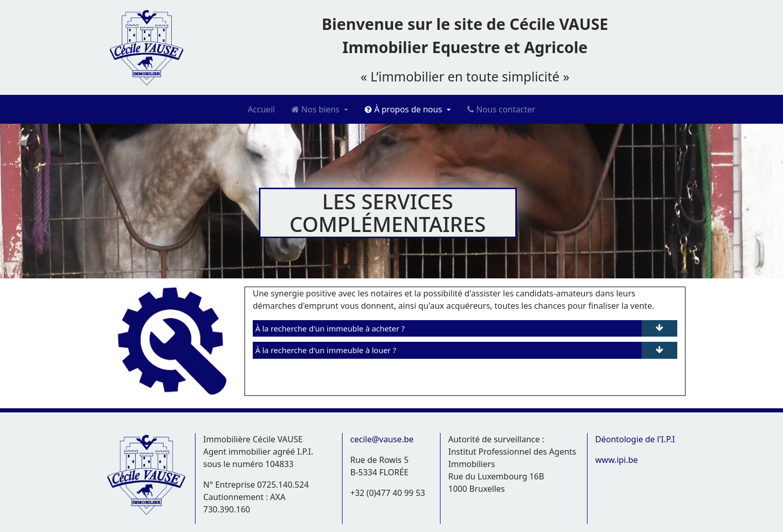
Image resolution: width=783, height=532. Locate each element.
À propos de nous (404, 109)
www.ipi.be (617, 460)
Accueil (261, 109)
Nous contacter (501, 109)
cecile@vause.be (382, 439)
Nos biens (317, 109)
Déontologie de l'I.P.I (635, 439)
